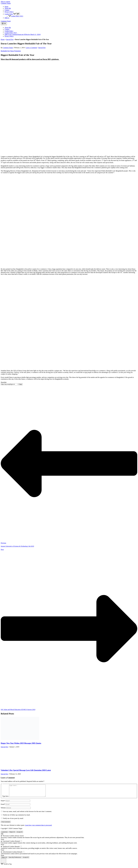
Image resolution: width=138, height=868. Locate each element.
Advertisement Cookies (10, 854)
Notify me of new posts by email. (13, 821)
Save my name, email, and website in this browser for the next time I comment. (27, 814)
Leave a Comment (31, 48)
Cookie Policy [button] (10, 14)
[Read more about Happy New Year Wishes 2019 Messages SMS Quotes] (20, 739)
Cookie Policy (9, 31)
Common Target (6, 3)
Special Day (10, 39)
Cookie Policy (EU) (16, 16)
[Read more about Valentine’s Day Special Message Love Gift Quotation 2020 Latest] (10, 766)
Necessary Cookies (9, 838)
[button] (15, 14)
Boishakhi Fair (5, 51)
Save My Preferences (15, 860)
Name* (3, 803)
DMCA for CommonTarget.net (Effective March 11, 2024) (23, 34)
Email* (3, 807)
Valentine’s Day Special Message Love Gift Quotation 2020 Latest (26, 770)
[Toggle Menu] (18, 14)
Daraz (12, 51)
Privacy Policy (9, 12)
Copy (20, 384)
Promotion (18, 51)
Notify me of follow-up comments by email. (17, 817)
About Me (8, 8)
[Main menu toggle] (4, 24)
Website (3, 810)
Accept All (20, 834)
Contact (7, 10)
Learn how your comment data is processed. (38, 827)
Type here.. (6, 798)
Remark (17, 843)
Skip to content (5, 2)
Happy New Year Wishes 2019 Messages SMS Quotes (21, 743)
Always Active (19, 838)
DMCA (7, 18)
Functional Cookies (9, 843)
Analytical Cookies (8, 849)
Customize (5, 834)
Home (6, 7)
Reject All (12, 834)
